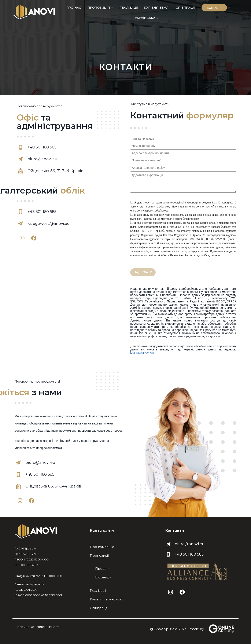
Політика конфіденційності (37, 627)
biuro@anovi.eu (190, 544)
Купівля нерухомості (107, 599)
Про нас (74, 8)
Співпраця (186, 8)
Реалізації (129, 8)
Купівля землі (157, 8)
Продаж (102, 569)
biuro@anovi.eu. (142, 353)
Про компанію (102, 547)
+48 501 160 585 (189, 554)
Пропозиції (99, 555)
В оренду (103, 577)
